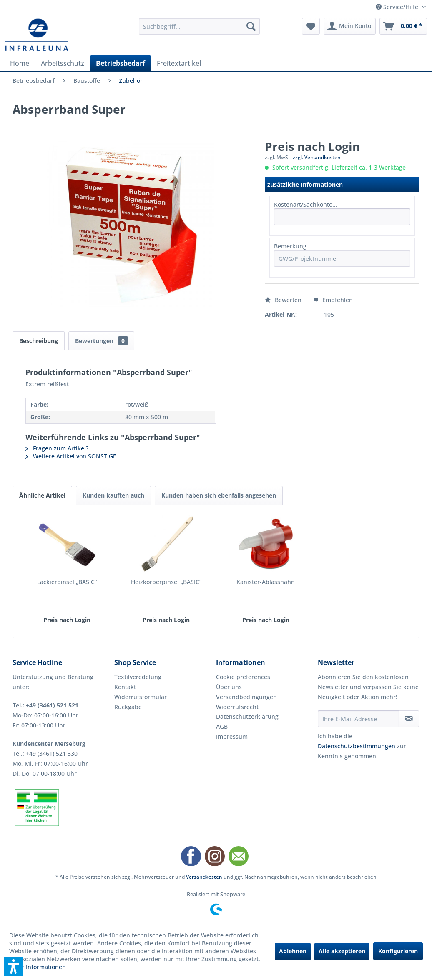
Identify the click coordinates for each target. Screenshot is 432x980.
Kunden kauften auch (113, 495)
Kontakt (125, 687)
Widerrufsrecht (237, 707)
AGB (222, 726)
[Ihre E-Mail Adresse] (358, 719)
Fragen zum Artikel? (57, 448)
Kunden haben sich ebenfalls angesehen (219, 495)
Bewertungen (101, 341)
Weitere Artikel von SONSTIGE (71, 456)
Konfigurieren (398, 951)
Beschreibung (39, 341)
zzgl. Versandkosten (317, 157)
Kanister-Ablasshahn (266, 582)
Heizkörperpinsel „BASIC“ (166, 582)
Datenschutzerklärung (247, 716)
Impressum (232, 736)
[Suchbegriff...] (199, 26)
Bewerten (284, 300)
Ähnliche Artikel (42, 495)
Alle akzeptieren (342, 951)
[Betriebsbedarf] (121, 63)
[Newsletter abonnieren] (409, 719)
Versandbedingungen (246, 697)
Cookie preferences (243, 677)
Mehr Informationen (38, 967)
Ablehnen (293, 951)
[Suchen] (251, 26)
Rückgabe (128, 707)
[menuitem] (199, 26)
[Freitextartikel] (179, 63)
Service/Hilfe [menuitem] (398, 7)
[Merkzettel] (311, 26)
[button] (14, 966)
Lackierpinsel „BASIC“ (67, 582)
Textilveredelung (138, 677)
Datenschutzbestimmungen (357, 746)
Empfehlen (333, 300)
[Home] (20, 63)
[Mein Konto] (350, 26)
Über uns (229, 687)
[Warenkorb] (403, 26)
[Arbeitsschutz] (63, 63)
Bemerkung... (293, 246)
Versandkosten (204, 877)
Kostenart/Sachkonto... (306, 204)
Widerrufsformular (141, 697)
